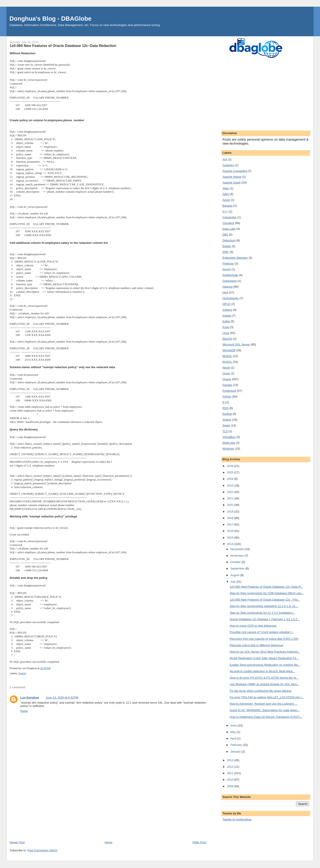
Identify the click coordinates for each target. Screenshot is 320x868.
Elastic (227, 246)
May (234, 732)
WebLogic (229, 443)
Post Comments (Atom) (42, 850)
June (234, 726)
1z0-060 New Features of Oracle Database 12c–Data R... (266, 587)
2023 (231, 485)
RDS (225, 408)
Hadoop (228, 287)
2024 (231, 479)
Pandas (227, 385)
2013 (231, 760)
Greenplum (230, 281)
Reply (24, 711)
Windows (228, 449)
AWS (226, 194)
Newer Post (17, 842)
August (235, 575)
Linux (226, 333)
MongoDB (229, 350)
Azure (226, 200)
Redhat (227, 414)
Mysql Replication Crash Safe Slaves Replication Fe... (264, 658)
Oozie (226, 373)
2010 (231, 780)
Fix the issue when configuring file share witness (261, 691)
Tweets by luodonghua (237, 819)
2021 (231, 498)
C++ (225, 211)
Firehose (228, 263)
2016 (231, 531)
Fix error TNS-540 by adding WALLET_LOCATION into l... (267, 697)
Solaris (227, 420)
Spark (226, 425)
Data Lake (229, 229)
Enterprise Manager (235, 258)
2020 (231, 505)
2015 (231, 538)
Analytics (228, 165)
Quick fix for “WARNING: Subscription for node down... (265, 710)
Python (227, 397)
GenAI (227, 269)
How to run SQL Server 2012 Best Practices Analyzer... (265, 652)
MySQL (227, 362)
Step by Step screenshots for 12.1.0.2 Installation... (262, 613)
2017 (231, 524)
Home (109, 842)
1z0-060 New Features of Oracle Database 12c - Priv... (265, 600)
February (237, 745)
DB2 (225, 235)
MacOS (227, 339)
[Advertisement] (108, 807)
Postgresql (229, 391)
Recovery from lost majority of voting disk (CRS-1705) (264, 639)
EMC (226, 252)
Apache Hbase (232, 177)
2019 (231, 512)
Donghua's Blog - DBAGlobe (51, 19)
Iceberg (227, 310)
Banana (227, 206)
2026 (231, 466)
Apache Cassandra (235, 171)
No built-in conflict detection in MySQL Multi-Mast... (262, 671)
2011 (231, 773)
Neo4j (226, 368)
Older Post (199, 842)
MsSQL (227, 356)
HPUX (226, 304)
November (238, 556)
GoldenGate (230, 275)
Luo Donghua (30, 697)
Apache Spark (232, 183)
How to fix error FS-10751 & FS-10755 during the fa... (264, 678)
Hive (225, 292)
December (238, 549)
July (233, 582)
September (238, 568)
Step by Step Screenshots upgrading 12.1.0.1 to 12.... (264, 606)
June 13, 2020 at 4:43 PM (62, 697)
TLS (225, 431)
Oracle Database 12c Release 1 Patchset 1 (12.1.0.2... (265, 619)
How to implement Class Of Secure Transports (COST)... (266, 717)
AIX (225, 159)
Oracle (22, 673)
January (236, 752)
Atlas (226, 188)
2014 (231, 544)
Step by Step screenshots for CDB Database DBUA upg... (267, 593)
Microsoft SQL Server (236, 344)
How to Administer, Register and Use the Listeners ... (264, 704)
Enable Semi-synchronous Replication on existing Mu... (265, 665)
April (234, 738)
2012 (231, 767)
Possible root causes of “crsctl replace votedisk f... (262, 632)
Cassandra (229, 217)
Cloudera (228, 223)
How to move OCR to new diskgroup (253, 626)
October (236, 562)
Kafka (226, 321)
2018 (231, 518)
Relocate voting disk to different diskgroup (257, 645)
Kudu (226, 327)
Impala (227, 316)
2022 (231, 492)
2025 (231, 472)
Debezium (229, 240)
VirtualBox (229, 437)
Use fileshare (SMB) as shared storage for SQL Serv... (264, 684)
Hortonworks (231, 298)
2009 (231, 786)
